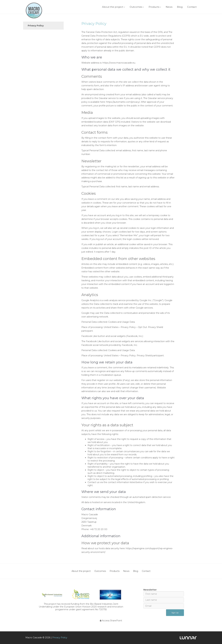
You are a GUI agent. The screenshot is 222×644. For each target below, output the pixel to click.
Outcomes (136, 7)
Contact (192, 7)
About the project (113, 7)
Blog (180, 7)
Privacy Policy (36, 26)
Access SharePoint (111, 621)
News (169, 7)
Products (154, 7)
